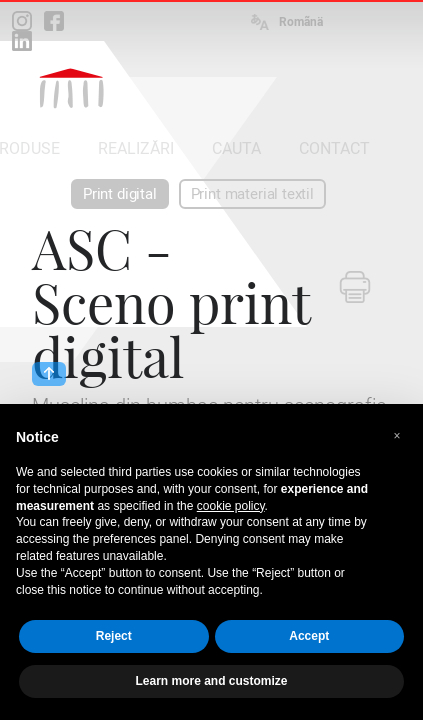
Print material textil (252, 194)
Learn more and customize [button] (211, 681)
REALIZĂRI (136, 148)
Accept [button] (309, 636)
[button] (397, 436)
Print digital (120, 194)
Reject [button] (114, 636)
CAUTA (236, 148)
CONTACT (334, 148)
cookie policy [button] (231, 506)
